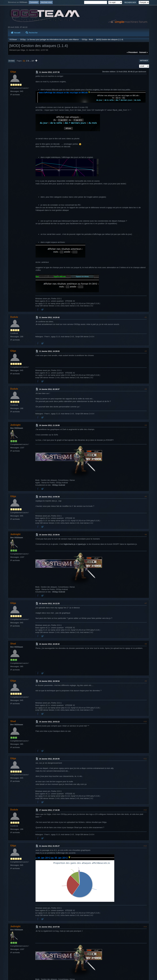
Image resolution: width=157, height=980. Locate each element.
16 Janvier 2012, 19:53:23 (49, 722)
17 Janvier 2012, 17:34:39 (49, 810)
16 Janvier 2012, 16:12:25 (49, 604)
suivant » (143, 52)
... (30, 61)
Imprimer (144, 61)
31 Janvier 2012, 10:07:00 (49, 927)
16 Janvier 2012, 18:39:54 (49, 681)
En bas (12, 61)
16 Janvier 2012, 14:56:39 (49, 497)
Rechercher (32, 33)
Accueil (16, 33)
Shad (13, 644)
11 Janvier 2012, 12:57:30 (49, 72)
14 (33, 61)
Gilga (13, 72)
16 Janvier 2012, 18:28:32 (49, 644)
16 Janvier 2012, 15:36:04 (49, 535)
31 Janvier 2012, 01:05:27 (49, 846)
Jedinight (15, 425)
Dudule (14, 317)
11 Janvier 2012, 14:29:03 (49, 351)
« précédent (132, 52)
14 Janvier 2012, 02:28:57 (49, 389)
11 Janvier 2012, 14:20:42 (49, 317)
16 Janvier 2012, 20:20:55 (49, 759)
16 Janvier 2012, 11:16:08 (49, 425)
